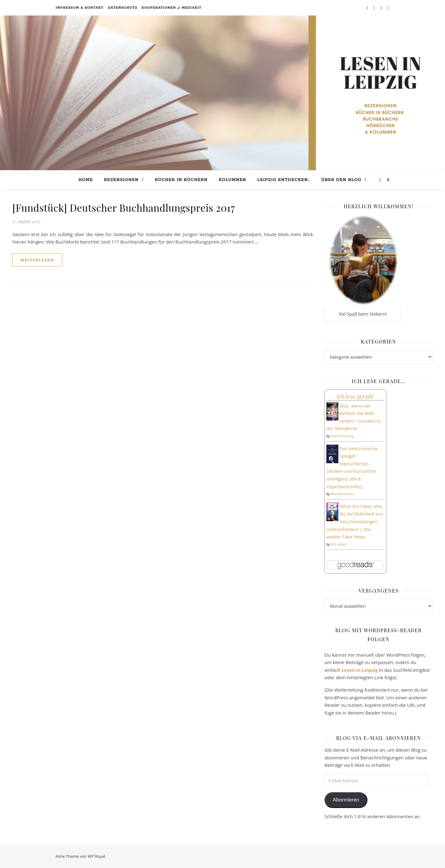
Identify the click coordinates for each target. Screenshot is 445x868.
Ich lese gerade (355, 396)
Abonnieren (346, 800)
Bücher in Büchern (181, 180)
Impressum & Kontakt (80, 8)
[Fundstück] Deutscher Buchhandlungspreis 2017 (124, 207)
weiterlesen (37, 260)
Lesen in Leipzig (360, 670)
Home (86, 180)
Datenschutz (123, 8)
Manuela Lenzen (343, 494)
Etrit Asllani (339, 544)
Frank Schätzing (342, 436)
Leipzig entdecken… (284, 180)
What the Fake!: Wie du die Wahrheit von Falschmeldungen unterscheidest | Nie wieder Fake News (355, 521)
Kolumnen (233, 180)
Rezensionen (121, 180)
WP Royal (96, 856)
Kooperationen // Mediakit (172, 8)
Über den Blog (341, 180)
